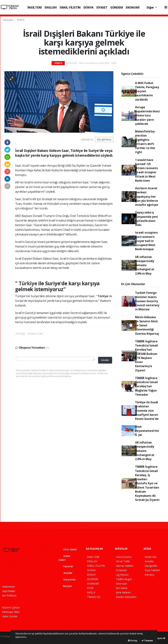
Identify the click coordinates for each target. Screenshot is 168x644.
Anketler (149, 561)
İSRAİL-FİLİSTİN (70, 7)
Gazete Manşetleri (126, 597)
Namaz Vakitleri (125, 566)
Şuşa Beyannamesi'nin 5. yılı (147, 431)
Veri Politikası (9, 595)
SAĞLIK (91, 592)
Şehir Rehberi (123, 592)
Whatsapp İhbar (11, 612)
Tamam (147, 640)
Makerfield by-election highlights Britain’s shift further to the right (145, 142)
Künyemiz (67, 579)
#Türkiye (20, 334)
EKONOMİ (133, 7)
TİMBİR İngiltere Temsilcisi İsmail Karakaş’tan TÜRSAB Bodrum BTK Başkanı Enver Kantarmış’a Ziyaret (146, 356)
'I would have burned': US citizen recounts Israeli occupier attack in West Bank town (146, 170)
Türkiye (28, 283)
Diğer (151, 7)
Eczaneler (121, 570)
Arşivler (65, 573)
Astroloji (149, 575)
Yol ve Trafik (123, 561)
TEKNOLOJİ (94, 597)
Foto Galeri (68, 549)
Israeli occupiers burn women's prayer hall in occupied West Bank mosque (146, 241)
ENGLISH (51, 7)
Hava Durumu (124, 557)
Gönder (105, 360)
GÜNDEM (117, 7)
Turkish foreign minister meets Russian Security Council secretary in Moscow (147, 301)
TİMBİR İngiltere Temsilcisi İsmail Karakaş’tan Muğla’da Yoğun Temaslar (146, 386)
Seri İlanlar (122, 588)
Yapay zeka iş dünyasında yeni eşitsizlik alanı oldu (146, 219)
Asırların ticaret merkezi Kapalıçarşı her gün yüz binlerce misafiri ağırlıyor (147, 196)
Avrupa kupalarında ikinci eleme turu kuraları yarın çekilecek (147, 115)
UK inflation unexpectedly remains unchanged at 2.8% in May (145, 265)
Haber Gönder (10, 616)
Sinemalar (121, 584)
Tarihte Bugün (124, 579)
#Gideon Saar (35, 334)
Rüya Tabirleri (152, 570)
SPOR (90, 588)
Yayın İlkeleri (9, 591)
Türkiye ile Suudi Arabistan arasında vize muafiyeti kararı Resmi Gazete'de (147, 410)
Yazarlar (66, 566)
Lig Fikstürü (122, 575)
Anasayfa (8, 20)
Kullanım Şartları (11, 607)
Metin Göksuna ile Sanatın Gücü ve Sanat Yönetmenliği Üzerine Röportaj (147, 325)
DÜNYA (88, 7)
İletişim (65, 586)
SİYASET (102, 7)
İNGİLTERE (35, 7)
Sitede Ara (150, 557)
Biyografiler (151, 566)
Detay (133, 640)
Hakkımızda (8, 587)
